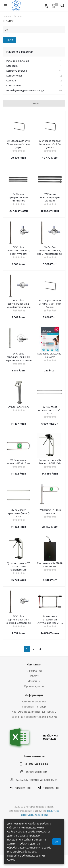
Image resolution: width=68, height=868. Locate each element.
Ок (57, 841)
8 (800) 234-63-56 (37, 764)
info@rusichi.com (37, 772)
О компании (34, 671)
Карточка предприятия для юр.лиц (34, 712)
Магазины (34, 681)
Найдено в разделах (20, 52)
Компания (34, 664)
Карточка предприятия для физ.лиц (34, 717)
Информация (34, 695)
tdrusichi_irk (23, 788)
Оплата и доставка (34, 701)
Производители (34, 686)
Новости (34, 676)
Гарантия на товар (34, 707)
